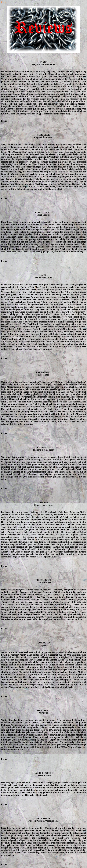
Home (4, 2)
